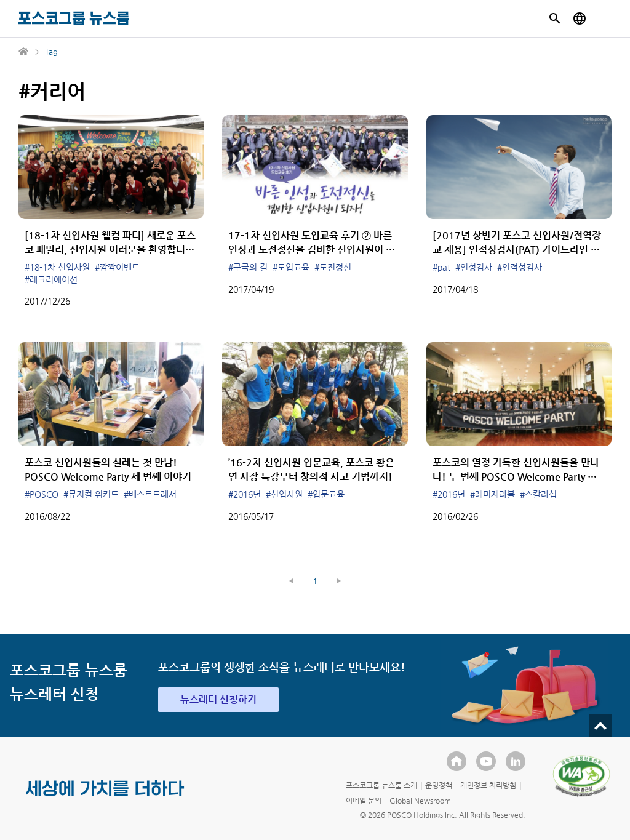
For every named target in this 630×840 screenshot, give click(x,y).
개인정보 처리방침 (488, 785)
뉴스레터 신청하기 (218, 699)
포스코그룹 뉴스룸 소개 (381, 785)
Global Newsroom (420, 801)
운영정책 (439, 785)
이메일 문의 (364, 801)
